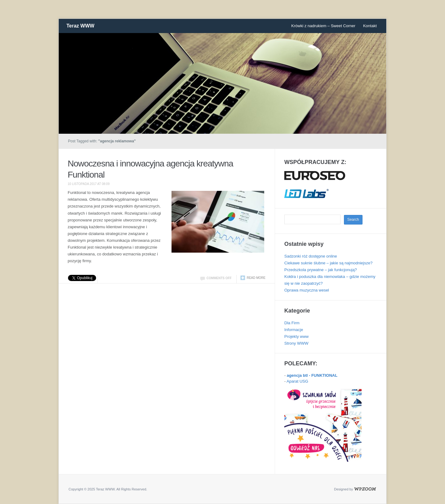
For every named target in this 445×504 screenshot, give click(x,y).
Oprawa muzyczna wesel (307, 290)
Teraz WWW (80, 26)
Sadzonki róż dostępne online (311, 256)
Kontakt (370, 26)
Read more (256, 278)
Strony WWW (296, 343)
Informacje (294, 330)
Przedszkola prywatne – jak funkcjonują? (321, 270)
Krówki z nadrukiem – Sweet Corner (323, 26)
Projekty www (297, 336)
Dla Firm (292, 323)
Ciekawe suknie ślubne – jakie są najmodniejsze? (328, 263)
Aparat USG (297, 381)
